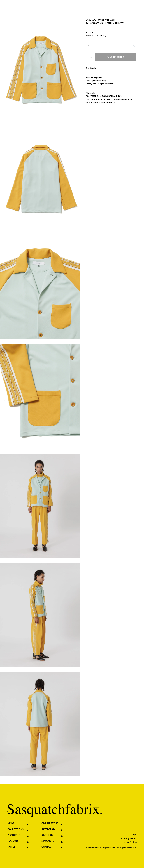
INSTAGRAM (48, 829)
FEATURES (13, 841)
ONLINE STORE (50, 823)
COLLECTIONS (15, 829)
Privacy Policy (129, 839)
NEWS (11, 823)
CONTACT (47, 847)
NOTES (11, 847)
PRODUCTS (14, 835)
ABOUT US (47, 835)
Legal (134, 835)
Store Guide (130, 842)
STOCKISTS (48, 841)
